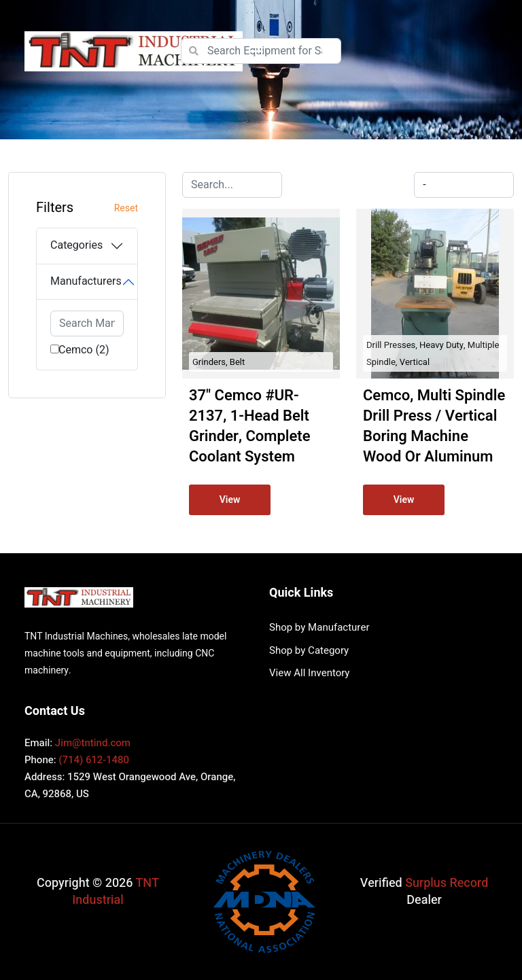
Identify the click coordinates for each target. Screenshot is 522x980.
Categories (76, 245)
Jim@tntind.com (93, 743)
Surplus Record (447, 883)
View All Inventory (309, 673)
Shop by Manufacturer (319, 627)
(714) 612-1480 (94, 760)
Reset (126, 208)
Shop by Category (309, 650)
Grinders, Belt (219, 362)
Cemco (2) (84, 350)
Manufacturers (86, 281)
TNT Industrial (116, 892)
